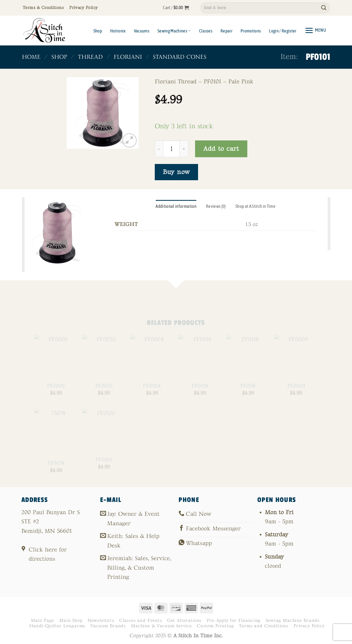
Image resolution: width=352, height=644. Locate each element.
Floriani (128, 57)
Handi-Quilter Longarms (57, 626)
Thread (90, 57)
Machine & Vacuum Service (161, 626)
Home (31, 57)
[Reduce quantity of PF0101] (159, 149)
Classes (206, 31)
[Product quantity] (171, 149)
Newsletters (101, 620)
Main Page (42, 620)
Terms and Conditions (264, 626)
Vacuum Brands (108, 626)
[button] (176, 8)
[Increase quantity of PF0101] (184, 149)
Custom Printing (215, 626)
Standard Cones (179, 57)
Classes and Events (141, 620)
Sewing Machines (174, 31)
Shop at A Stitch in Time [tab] (255, 206)
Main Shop (71, 620)
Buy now (176, 172)
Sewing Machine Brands (292, 620)
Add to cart (221, 149)
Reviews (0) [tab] (216, 206)
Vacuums (142, 31)
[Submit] (324, 8)
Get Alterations (184, 620)
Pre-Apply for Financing (234, 620)
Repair (226, 31)
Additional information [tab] (176, 206)
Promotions (251, 31)
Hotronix (118, 31)
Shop (98, 31)
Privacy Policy (309, 626)
